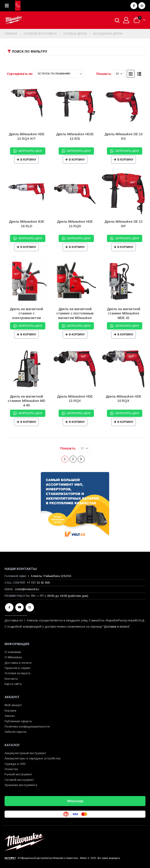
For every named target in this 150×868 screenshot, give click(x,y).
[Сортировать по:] (60, 74)
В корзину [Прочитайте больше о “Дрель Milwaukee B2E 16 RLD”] (28, 247)
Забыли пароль (16, 732)
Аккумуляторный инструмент (25, 753)
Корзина (10, 711)
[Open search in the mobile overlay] (117, 20)
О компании (13, 652)
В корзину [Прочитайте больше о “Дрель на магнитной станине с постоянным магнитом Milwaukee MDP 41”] (77, 334)
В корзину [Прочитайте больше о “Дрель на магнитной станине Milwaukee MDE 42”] (125, 334)
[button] (8, 6)
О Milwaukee (13, 657)
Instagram (30, 607)
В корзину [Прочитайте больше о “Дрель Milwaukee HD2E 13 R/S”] (77, 160)
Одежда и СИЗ (15, 764)
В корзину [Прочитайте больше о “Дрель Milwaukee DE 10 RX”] (125, 160)
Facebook (9, 607)
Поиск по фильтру (30, 51)
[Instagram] (142, 6)
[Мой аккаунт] (126, 20)
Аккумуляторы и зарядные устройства (32, 758)
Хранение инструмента (21, 785)
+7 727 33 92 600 (38, 583)
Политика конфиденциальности (27, 726)
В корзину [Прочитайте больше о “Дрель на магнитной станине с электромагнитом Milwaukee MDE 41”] (28, 334)
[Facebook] (134, 6)
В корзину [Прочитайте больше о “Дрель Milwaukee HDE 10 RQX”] (125, 422)
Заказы (10, 716)
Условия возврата (17, 673)
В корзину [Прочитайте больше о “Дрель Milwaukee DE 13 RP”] (125, 247)
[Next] (81, 459)
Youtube (19, 607)
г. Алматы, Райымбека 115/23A (50, 576)
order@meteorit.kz (27, 589)
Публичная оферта (18, 721)
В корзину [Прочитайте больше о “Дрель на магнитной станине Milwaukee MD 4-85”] (28, 422)
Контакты (11, 679)
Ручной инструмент (18, 774)
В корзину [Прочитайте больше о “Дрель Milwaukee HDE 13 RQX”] (77, 422)
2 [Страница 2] (73, 459)
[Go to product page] (27, 107)
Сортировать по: (20, 74)
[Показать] (119, 74)
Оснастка (11, 769)
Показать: (104, 74)
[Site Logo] (14, 20)
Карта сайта (13, 684)
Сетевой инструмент (19, 780)
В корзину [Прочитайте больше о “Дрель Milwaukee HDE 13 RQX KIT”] (28, 160)
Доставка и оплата (116, 627)
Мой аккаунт (13, 705)
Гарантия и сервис (18, 668)
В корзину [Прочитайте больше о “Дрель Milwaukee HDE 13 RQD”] (77, 247)
